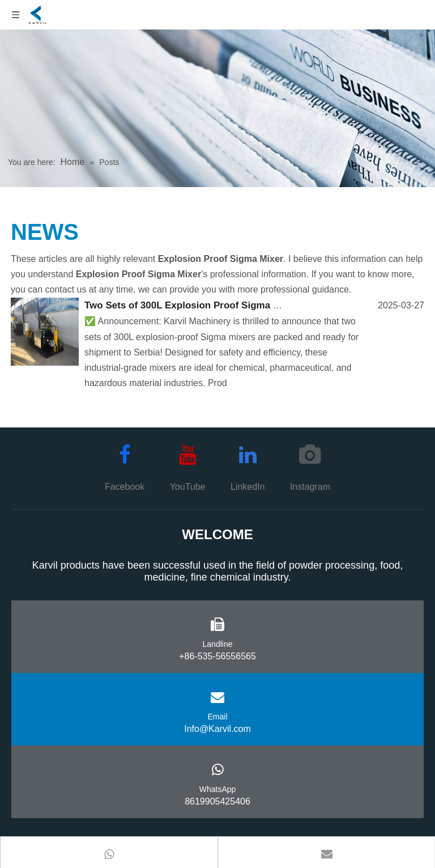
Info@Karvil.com (217, 729)
